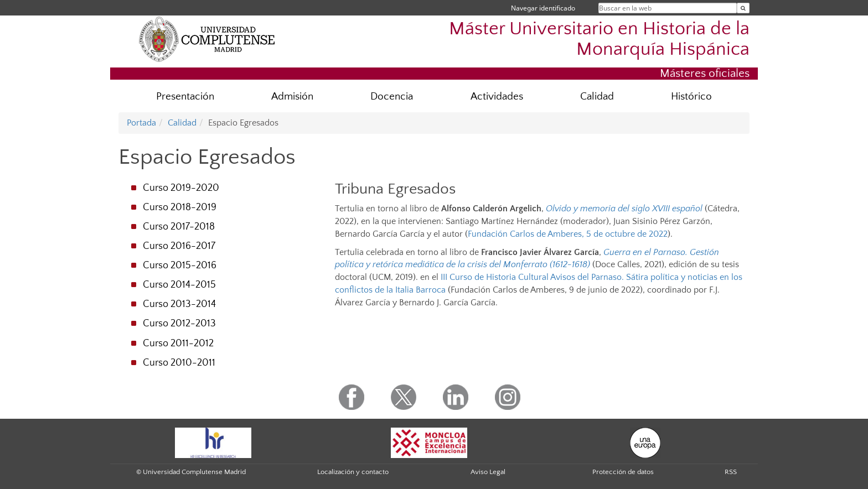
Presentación (185, 97)
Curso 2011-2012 (178, 344)
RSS (731, 472)
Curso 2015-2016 (180, 266)
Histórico (691, 97)
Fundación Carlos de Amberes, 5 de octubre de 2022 (568, 234)
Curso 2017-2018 (179, 227)
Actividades (497, 97)
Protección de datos (623, 472)
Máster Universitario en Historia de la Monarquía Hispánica (599, 39)
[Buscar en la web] (743, 8)
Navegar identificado (543, 8)
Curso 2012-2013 (179, 324)
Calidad (597, 97)
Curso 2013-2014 (179, 304)
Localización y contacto (353, 472)
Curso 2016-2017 (179, 246)
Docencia (392, 97)
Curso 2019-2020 (181, 188)
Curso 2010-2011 (179, 363)
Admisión (292, 97)
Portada (141, 123)
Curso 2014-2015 (179, 285)
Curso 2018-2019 (180, 207)
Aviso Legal (488, 472)
